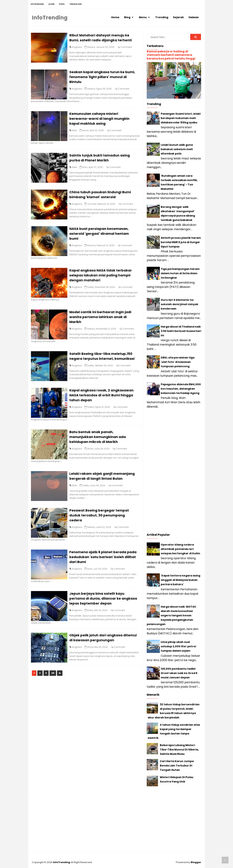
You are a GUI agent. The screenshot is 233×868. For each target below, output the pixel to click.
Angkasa (80, 48)
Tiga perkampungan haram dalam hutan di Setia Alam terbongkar (180, 273)
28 (55, 697)
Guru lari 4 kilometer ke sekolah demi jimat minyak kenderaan (179, 304)
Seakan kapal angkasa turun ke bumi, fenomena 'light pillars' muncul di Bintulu (104, 79)
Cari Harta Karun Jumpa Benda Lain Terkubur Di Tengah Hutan (177, 766)
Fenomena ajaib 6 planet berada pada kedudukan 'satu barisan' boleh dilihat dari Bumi (104, 579)
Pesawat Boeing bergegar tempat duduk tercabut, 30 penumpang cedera (102, 536)
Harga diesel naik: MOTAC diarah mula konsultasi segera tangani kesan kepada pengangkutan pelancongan (171, 615)
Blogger (196, 862)
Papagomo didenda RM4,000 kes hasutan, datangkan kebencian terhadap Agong (181, 389)
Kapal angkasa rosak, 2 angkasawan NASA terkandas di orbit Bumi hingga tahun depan (104, 409)
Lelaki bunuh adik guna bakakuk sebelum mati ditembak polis (177, 149)
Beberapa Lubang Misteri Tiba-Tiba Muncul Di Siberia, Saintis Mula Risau (179, 750)
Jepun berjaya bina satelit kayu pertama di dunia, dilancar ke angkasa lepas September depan (101, 621)
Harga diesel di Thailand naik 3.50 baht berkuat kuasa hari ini (181, 331)
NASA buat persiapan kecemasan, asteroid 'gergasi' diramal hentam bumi (102, 239)
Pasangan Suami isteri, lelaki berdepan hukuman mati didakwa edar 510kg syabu (181, 118)
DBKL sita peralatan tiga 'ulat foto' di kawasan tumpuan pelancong (178, 362)
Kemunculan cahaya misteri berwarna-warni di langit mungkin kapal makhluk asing (102, 121)
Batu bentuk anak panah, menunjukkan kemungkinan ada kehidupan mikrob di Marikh (100, 451)
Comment (129, 48)
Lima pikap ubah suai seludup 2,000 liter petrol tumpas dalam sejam (178, 646)
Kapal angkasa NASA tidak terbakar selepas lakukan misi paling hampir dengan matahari (103, 281)
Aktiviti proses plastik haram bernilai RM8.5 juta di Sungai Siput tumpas (181, 242)
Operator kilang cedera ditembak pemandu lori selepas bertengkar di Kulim (180, 549)
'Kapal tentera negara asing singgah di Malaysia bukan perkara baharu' (180, 580)
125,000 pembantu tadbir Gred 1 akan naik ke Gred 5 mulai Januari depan (179, 673)
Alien (77, 133)
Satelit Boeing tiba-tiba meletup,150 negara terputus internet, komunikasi (103, 366)
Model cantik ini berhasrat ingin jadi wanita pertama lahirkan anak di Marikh (103, 324)
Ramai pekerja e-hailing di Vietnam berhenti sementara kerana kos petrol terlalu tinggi (171, 55)
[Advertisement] (174, 473)
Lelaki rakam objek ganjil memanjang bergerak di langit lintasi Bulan (104, 494)
